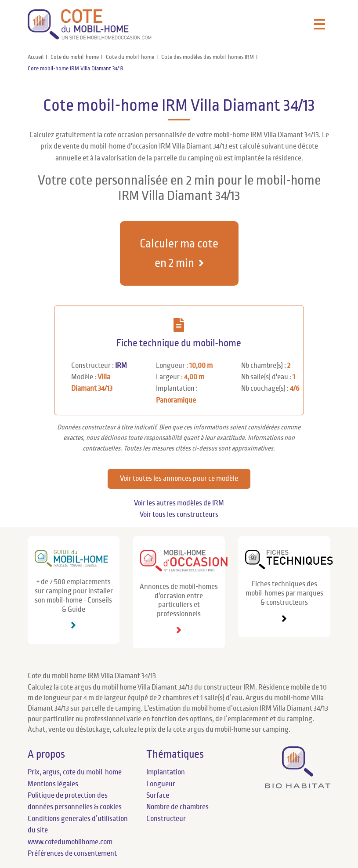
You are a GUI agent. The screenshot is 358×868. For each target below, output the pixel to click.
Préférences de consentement (72, 853)
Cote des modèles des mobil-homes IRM (208, 57)
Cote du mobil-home (75, 57)
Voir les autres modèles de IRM (179, 503)
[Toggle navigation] (320, 25)
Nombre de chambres (177, 807)
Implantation (166, 772)
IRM (121, 366)
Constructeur (166, 819)
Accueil (36, 57)
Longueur (161, 784)
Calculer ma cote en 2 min (179, 253)
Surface (158, 795)
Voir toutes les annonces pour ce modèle (179, 479)
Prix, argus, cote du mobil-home (75, 772)
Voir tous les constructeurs (179, 515)
